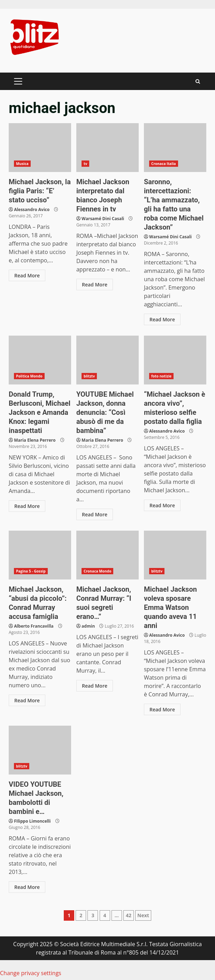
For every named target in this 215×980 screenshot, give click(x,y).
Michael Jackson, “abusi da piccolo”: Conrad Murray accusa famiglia (40, 555)
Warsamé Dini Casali (103, 219)
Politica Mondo (29, 376)
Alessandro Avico (32, 210)
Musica (22, 164)
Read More (27, 275)
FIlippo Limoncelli (32, 821)
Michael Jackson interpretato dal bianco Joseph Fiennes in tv (107, 148)
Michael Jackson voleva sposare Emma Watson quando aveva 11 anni (175, 555)
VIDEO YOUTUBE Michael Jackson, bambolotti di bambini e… (40, 750)
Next (143, 915)
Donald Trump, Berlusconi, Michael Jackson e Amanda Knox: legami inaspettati (40, 360)
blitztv (89, 376)
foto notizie (161, 376)
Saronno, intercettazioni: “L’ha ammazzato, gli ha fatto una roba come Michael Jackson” (175, 148)
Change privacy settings (31, 973)
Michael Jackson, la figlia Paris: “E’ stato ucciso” (40, 148)
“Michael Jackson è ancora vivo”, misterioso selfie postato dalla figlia (175, 360)
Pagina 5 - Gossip (31, 571)
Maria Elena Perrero (35, 440)
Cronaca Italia (164, 164)
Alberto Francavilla (34, 626)
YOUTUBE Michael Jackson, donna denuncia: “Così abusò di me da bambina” (107, 360)
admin (88, 626)
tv (85, 164)
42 (129, 915)
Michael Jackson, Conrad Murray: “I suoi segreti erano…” (107, 555)
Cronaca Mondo (98, 571)
